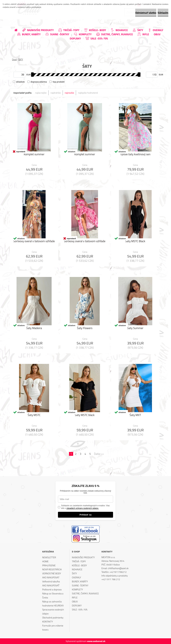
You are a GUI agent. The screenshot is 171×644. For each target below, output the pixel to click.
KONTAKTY (48, 622)
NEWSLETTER (49, 557)
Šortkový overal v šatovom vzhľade (34, 242)
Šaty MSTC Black (135, 242)
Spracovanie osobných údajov (53, 611)
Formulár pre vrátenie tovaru (53, 628)
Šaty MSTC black (85, 416)
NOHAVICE (77, 569)
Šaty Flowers (85, 329)
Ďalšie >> (99, 454)
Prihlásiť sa (85, 515)
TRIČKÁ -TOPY (79, 561)
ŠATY (21, 60)
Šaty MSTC (34, 416)
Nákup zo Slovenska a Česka (53, 595)
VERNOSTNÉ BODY (52, 573)
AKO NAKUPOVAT (51, 577)
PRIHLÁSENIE (49, 565)
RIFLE (75, 597)
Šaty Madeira (34, 329)
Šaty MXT (135, 416)
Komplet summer (34, 155)
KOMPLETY (77, 589)
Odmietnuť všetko (133, 13)
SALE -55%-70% (80, 609)
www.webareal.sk (96, 641)
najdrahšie (56, 93)
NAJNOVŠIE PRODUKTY (83, 557)
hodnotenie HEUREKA (53, 605)
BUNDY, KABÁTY (80, 581)
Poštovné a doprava (52, 589)
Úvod (14, 60)
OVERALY (77, 577)
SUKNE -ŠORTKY (80, 585)
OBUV (75, 601)
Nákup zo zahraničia (52, 601)
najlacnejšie (41, 93)
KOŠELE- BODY (79, 565)
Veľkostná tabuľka (51, 581)
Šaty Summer (135, 329)
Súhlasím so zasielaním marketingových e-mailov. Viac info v (85, 507)
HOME (45, 561)
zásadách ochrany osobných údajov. (83, 508)
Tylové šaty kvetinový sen (135, 155)
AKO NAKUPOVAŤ (51, 585)
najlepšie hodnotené (88, 93)
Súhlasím (159, 13)
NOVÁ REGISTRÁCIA (52, 569)
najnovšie (69, 93)
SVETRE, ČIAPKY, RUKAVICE (85, 593)
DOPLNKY (77, 605)
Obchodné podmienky (53, 618)
